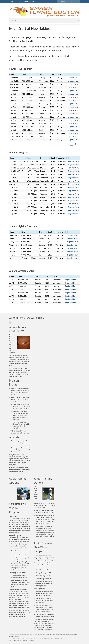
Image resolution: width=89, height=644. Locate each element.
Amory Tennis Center (54, 635)
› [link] (79, 144)
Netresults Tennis (24, 635)
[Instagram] (10, 322)
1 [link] (72, 144)
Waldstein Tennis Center (43, 635)
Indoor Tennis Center (64, 635)
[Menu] (45, 21)
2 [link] (75, 144)
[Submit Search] (59, 2)
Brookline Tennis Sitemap (15, 641)
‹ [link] (68, 144)
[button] (20, 74)
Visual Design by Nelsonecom (27, 641)
